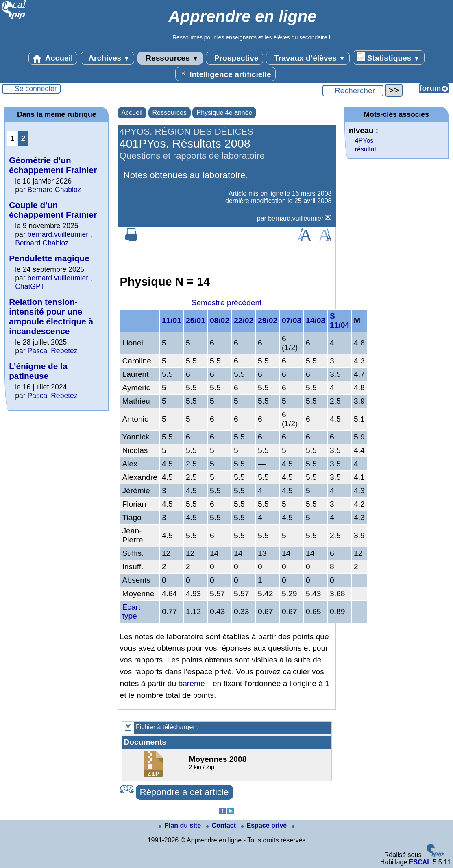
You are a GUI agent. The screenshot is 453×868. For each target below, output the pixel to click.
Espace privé (265, 825)
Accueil (53, 58)
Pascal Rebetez (52, 351)
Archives (108, 58)
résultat (366, 149)
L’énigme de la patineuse (38, 371)
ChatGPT (30, 286)
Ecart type (132, 611)
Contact (222, 825)
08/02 (220, 320)
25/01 (196, 320)
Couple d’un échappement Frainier (53, 210)
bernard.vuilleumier (296, 218)
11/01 (172, 320)
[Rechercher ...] (353, 91)
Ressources (170, 58)
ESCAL (420, 862)
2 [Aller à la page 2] (23, 138)
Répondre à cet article (184, 792)
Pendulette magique (49, 258)
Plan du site (181, 825)
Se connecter (36, 89)
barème (192, 683)
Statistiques (388, 57)
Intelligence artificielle (225, 74)
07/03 (292, 320)
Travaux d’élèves (308, 58)
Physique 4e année (224, 113)
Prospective (234, 58)
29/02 (268, 320)
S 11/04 (340, 320)
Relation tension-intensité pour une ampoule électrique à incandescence (51, 316)
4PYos (364, 141)
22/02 (244, 320)
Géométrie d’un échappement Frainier (53, 165)
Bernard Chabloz (54, 190)
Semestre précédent (227, 303)
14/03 (316, 320)
